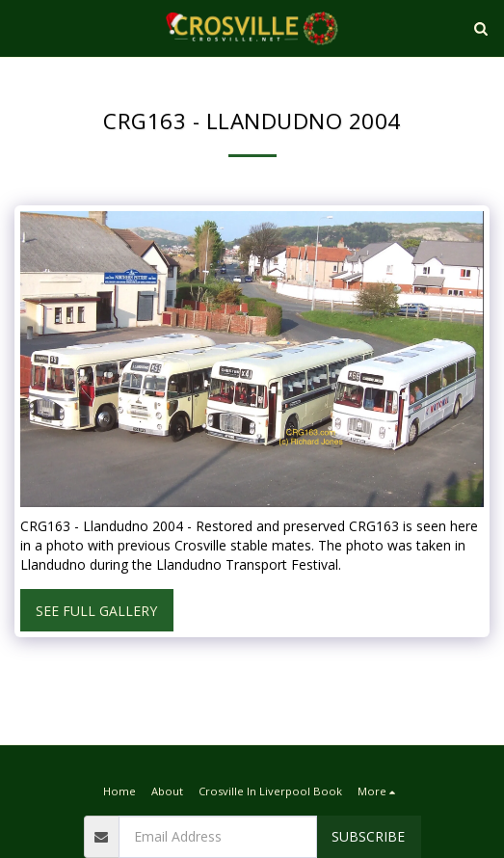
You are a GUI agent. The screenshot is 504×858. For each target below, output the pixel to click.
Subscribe (368, 836)
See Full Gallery (96, 611)
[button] (21, 27)
